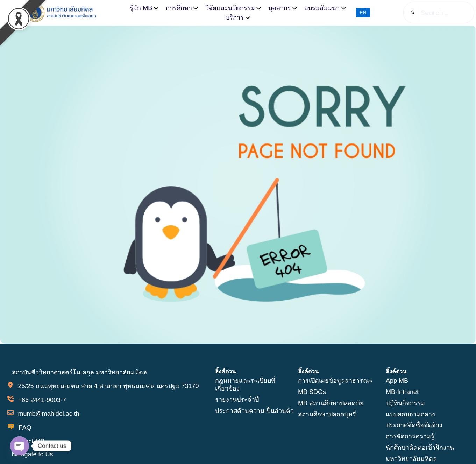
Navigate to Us (33, 454)
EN (363, 13)
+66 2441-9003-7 (42, 400)
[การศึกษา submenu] (196, 8)
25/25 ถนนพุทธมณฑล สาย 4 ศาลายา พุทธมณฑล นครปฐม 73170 (108, 386)
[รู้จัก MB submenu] (156, 8)
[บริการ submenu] (248, 17)
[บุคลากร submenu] (295, 8)
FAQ (25, 428)
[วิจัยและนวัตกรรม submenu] (259, 8)
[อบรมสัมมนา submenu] (343, 8)
